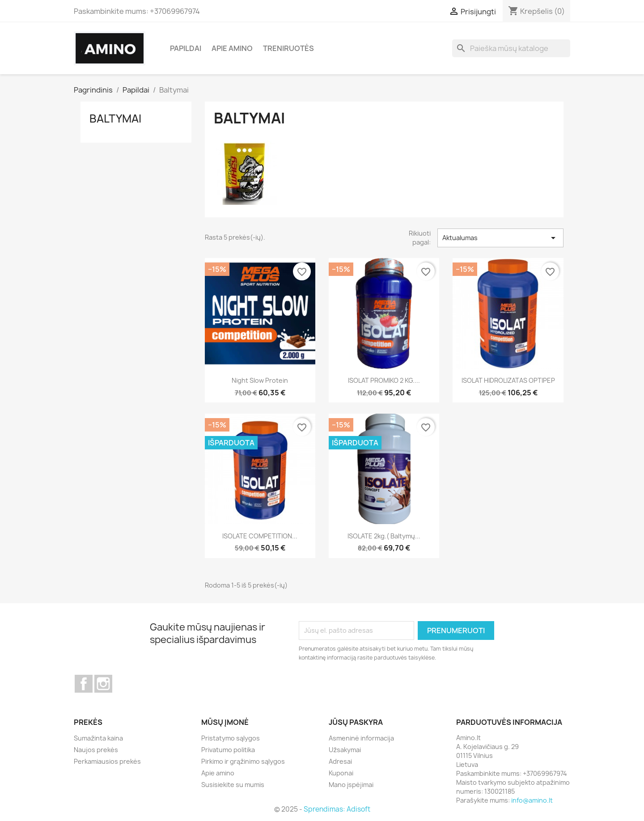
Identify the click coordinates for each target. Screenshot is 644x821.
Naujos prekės (96, 750)
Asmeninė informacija (361, 738)
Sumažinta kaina (98, 738)
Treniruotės (288, 48)
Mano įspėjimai (351, 785)
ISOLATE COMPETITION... (260, 536)
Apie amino (232, 48)
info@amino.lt (532, 800)
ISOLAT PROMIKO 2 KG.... (384, 380)
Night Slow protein (260, 380)
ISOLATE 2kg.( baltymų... (384, 536)
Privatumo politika (228, 750)
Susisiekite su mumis (233, 785)
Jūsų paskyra (356, 722)
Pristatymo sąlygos (231, 738)
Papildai (186, 48)
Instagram (103, 684)
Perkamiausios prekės (107, 761)
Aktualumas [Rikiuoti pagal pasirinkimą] (500, 238)
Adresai (340, 761)
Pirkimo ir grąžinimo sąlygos (243, 761)
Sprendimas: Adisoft (337, 809)
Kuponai (341, 773)
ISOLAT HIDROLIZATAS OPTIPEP (508, 380)
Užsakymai (345, 750)
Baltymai (115, 118)
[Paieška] (511, 48)
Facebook (84, 684)
